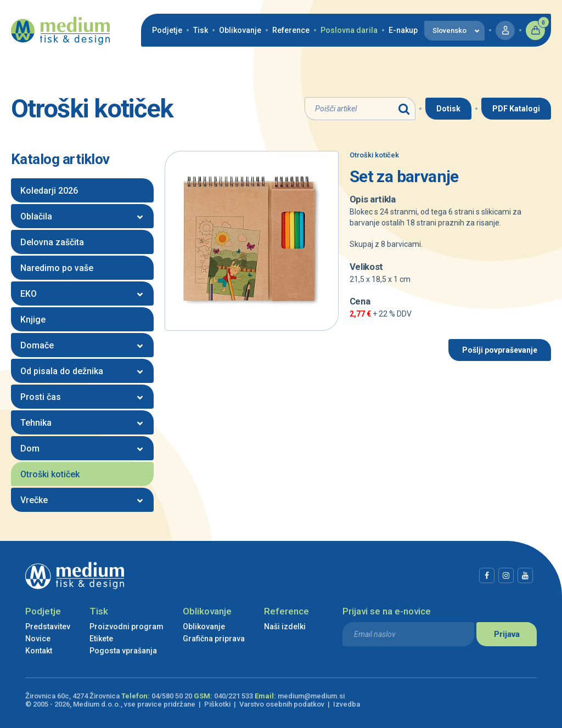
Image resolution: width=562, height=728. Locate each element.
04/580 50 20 (172, 696)
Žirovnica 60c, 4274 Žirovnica (72, 696)
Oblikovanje (240, 30)
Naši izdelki (285, 627)
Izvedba (347, 704)
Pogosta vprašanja (123, 651)
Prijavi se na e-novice (387, 611)
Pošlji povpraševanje (500, 350)
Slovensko (449, 30)
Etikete (101, 639)
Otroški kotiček (374, 155)
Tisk (201, 30)
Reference (291, 30)
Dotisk (448, 109)
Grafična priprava (214, 639)
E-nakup (403, 30)
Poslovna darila (349, 30)
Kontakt (39, 651)
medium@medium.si (311, 696)
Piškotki (217, 704)
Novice (38, 639)
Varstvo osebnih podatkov (282, 704)
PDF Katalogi (516, 109)
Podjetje (167, 30)
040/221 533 (234, 696)
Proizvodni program (127, 627)
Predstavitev (48, 627)
